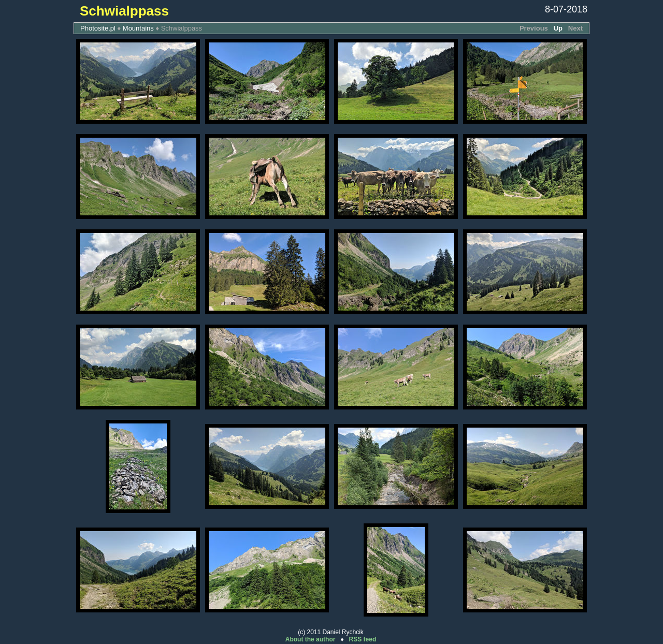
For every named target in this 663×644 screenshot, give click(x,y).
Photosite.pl (98, 28)
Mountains (138, 28)
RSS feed (363, 639)
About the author (311, 639)
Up (558, 28)
